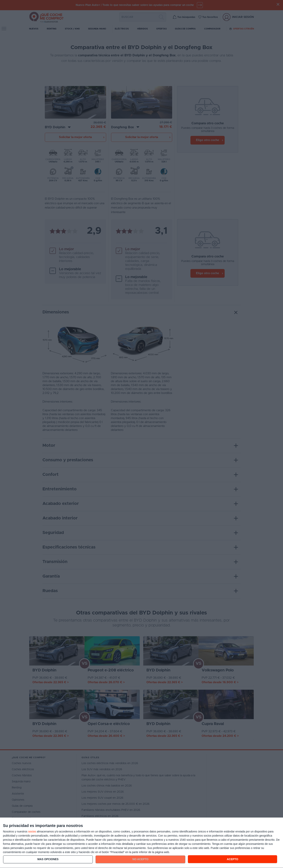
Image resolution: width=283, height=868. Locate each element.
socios (32, 831)
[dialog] (141, 843)
